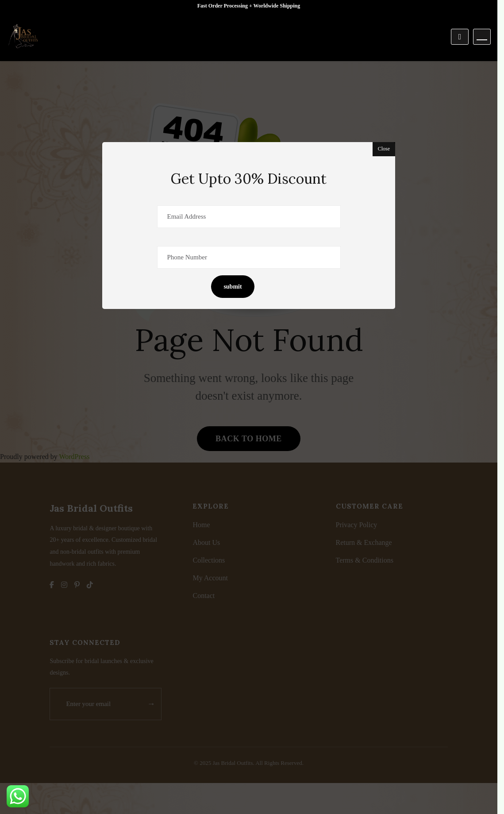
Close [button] (384, 149)
